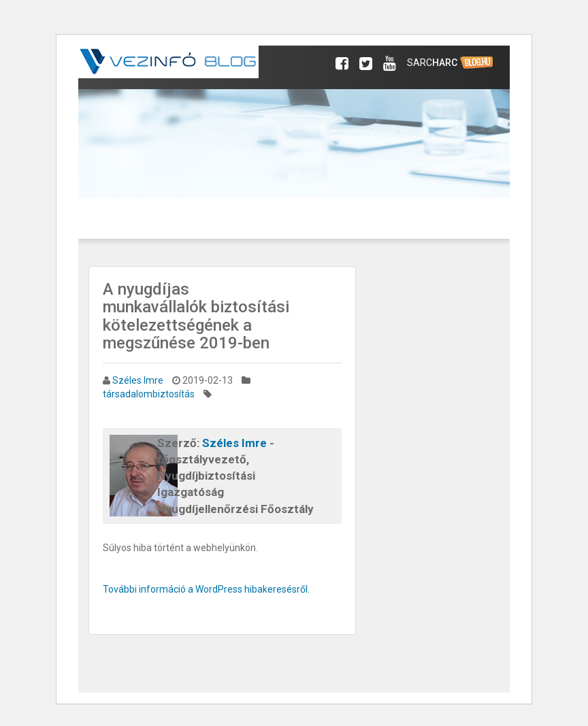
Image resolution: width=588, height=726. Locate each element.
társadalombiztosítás (149, 394)
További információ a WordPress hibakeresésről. (206, 589)
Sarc (451, 63)
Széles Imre (138, 380)
